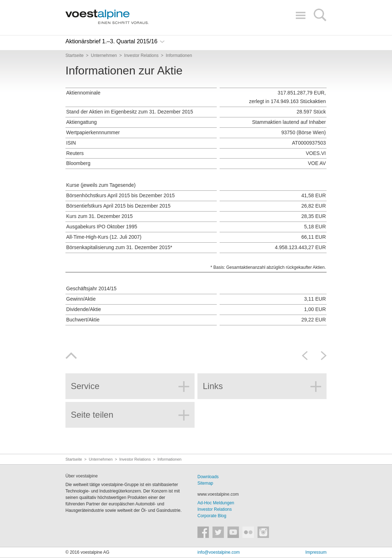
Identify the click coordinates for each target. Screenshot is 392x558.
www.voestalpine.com (218, 494)
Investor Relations (215, 509)
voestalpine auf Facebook (203, 532)
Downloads (208, 477)
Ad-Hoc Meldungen (216, 503)
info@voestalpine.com (219, 552)
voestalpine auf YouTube (233, 532)
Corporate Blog (212, 516)
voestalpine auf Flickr (248, 532)
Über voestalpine (82, 476)
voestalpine (107, 17)
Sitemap (205, 483)
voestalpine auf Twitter (218, 532)
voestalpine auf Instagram (263, 532)
